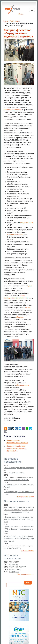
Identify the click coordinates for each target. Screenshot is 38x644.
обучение (20, 317)
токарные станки (27, 223)
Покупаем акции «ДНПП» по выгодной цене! (19, 486)
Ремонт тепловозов (17, 473)
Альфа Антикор (15, 569)
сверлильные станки (15, 235)
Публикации (15, 21)
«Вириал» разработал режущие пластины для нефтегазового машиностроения (19, 519)
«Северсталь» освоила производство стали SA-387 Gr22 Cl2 (18, 547)
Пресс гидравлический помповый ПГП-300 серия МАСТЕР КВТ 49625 (19, 479)
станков (18, 110)
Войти (21, 14)
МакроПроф (14, 572)
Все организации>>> (26, 574)
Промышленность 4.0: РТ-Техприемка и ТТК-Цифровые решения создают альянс (19, 529)
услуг (30, 286)
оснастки (27, 307)
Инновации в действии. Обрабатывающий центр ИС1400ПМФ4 (16, 448)
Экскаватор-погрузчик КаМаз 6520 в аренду (19, 493)
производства (9, 110)
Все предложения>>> (25, 497)
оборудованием (22, 385)
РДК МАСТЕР (14, 562)
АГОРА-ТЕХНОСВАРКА (18, 567)
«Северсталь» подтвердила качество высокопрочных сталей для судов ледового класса (19, 539)
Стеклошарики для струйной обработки (19, 469)
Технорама (13, 564)
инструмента (22, 298)
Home (5, 21)
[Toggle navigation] (32, 10)
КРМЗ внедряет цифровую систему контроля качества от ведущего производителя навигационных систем (19, 510)
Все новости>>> (28, 551)
